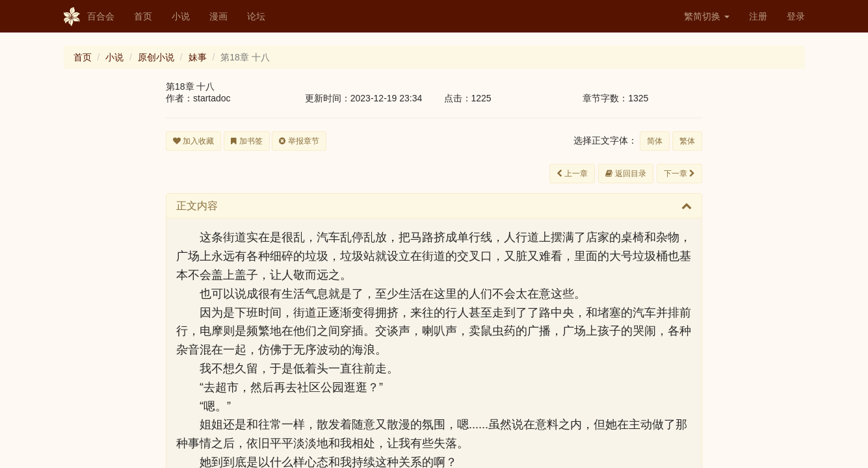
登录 (796, 16)
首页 (143, 16)
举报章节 (299, 141)
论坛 (256, 16)
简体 (655, 141)
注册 (758, 16)
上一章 (572, 174)
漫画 (218, 16)
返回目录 (625, 174)
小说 (181, 16)
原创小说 (156, 57)
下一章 (679, 174)
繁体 (687, 141)
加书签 (246, 141)
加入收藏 (193, 141)
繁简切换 (707, 16)
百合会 (89, 17)
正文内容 (197, 206)
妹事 (198, 57)
